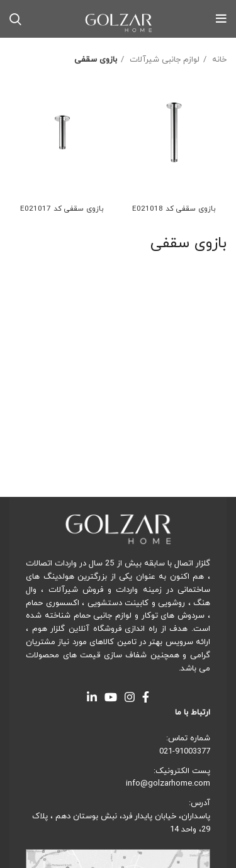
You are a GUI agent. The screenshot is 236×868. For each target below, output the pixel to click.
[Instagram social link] (130, 697)
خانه (218, 60)
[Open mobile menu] (221, 19)
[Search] (15, 19)
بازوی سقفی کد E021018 (174, 209)
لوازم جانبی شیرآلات (163, 60)
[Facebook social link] (146, 697)
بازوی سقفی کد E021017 (62, 209)
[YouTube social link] (111, 697)
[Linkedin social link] (92, 697)
